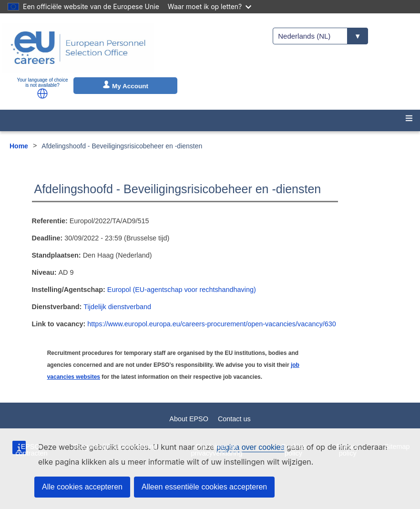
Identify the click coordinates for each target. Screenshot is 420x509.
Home (19, 146)
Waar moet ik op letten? (210, 6)
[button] (42, 93)
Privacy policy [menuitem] (348, 450)
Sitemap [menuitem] (397, 447)
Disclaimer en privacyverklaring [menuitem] (216, 450)
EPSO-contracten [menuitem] (31, 450)
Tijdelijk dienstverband (117, 307)
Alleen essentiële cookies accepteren (204, 487)
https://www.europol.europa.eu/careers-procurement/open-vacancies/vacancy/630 (212, 324)
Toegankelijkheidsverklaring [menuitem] (115, 447)
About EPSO (189, 419)
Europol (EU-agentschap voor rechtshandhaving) (182, 290)
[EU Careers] (78, 48)
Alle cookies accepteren (82, 487)
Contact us (234, 419)
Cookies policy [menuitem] (293, 450)
